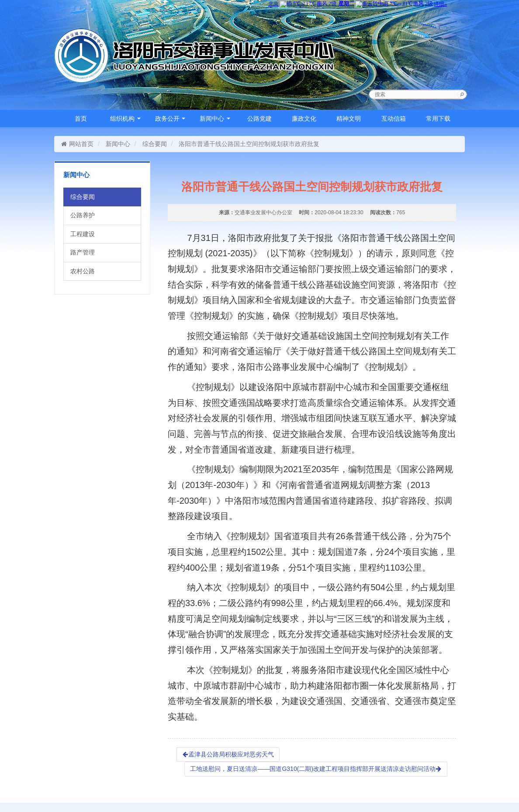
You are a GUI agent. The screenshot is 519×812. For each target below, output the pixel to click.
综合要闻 (155, 144)
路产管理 (83, 252)
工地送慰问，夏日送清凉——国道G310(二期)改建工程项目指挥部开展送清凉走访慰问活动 (316, 769)
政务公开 (170, 118)
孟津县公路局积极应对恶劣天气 (228, 754)
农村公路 (83, 271)
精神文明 (349, 118)
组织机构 (125, 118)
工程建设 (83, 234)
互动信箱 (394, 118)
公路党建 (259, 118)
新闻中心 (215, 118)
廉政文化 (304, 118)
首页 (81, 118)
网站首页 (77, 144)
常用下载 (438, 118)
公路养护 (83, 215)
